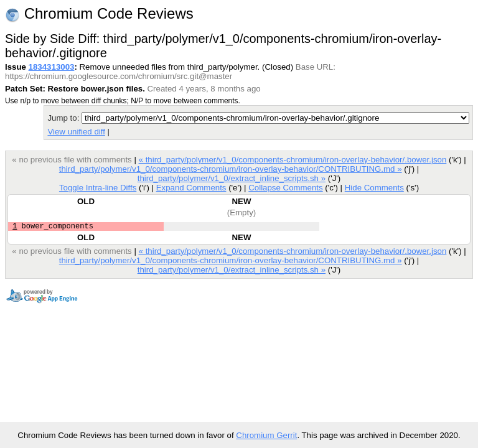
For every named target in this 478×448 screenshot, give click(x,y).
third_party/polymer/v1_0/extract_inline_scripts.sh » (232, 178)
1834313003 (52, 67)
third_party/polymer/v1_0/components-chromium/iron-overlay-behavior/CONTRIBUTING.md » (231, 169)
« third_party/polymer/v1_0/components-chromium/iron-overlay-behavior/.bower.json (293, 160)
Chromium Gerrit (266, 435)
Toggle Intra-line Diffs (98, 188)
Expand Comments (191, 188)
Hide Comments (374, 188)
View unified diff (76, 132)
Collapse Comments (285, 188)
